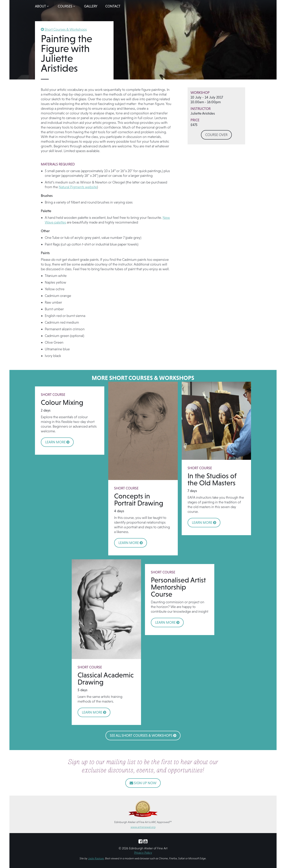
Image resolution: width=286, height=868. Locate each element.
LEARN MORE (57, 442)
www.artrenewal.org (143, 827)
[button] (42, 6)
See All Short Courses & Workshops (143, 735)
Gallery (91, 6)
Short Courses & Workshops (66, 29)
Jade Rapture (96, 858)
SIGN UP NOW (143, 783)
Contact (113, 6)
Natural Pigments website (78, 187)
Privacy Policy (143, 852)
